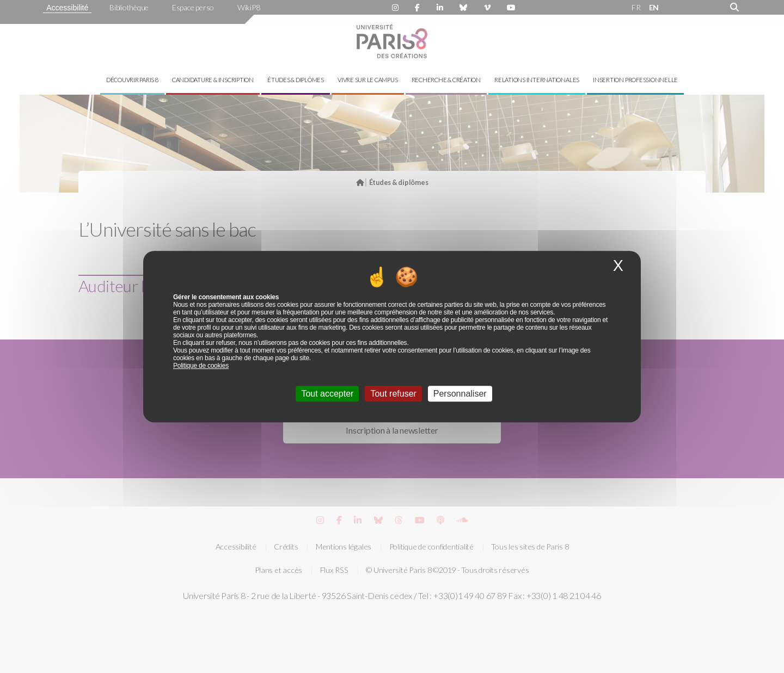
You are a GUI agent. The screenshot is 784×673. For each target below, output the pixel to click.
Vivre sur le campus (367, 80)
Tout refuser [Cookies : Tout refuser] (393, 394)
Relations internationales (537, 80)
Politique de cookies (201, 366)
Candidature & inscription (213, 80)
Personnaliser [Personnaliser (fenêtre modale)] (460, 394)
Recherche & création (446, 80)
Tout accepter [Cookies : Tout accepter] (327, 394)
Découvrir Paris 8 (132, 80)
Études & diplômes (296, 80)
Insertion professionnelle (635, 80)
